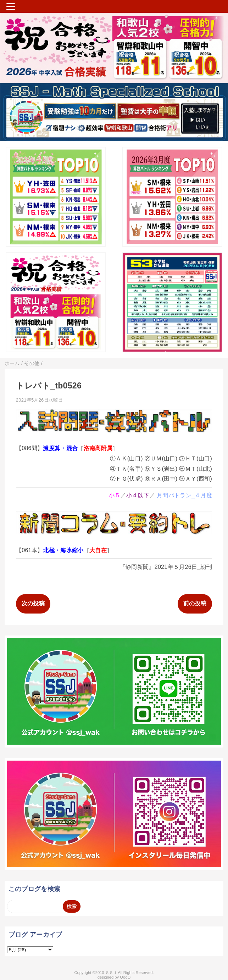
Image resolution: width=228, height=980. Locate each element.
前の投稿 (195, 603)
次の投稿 (33, 603)
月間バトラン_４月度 (184, 495)
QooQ (125, 977)
